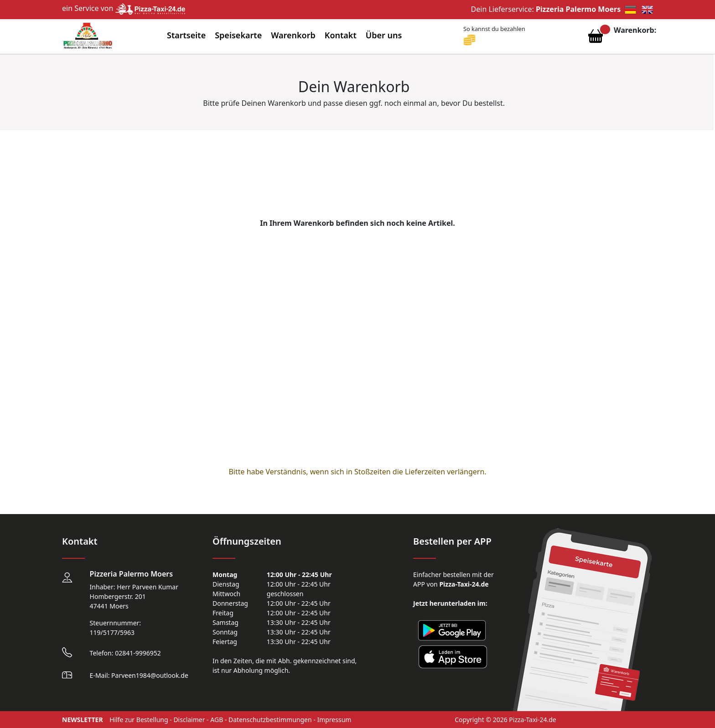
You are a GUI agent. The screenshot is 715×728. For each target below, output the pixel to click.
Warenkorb (293, 35)
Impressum (334, 720)
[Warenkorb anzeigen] (596, 38)
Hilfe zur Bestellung (139, 720)
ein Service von (124, 8)
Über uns (384, 35)
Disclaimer (189, 720)
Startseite (186, 35)
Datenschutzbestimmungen (270, 720)
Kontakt (341, 35)
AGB (217, 720)
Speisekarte (238, 35)
